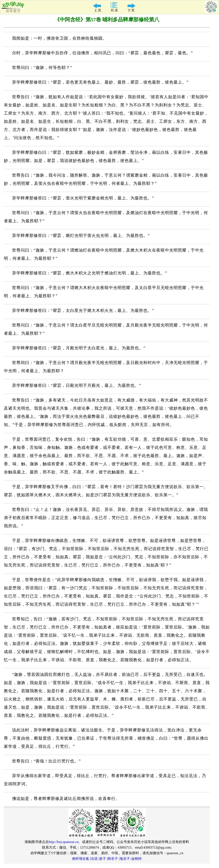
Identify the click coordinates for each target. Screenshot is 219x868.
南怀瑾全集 (81, 859)
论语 (94, 859)
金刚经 (137, 859)
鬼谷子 (125, 859)
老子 (103, 859)
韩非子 (113, 859)
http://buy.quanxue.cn (64, 842)
